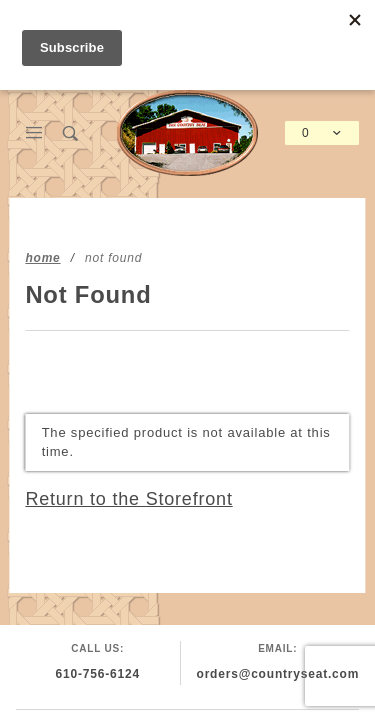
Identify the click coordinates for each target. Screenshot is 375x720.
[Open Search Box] (71, 133)
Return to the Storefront (128, 499)
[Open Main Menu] (34, 133)
